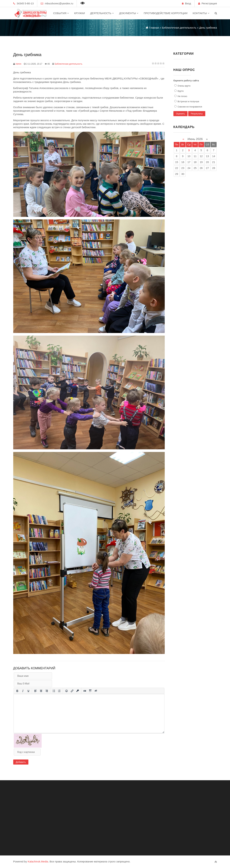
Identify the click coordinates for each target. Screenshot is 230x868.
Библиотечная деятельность (68, 64)
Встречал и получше (188, 101)
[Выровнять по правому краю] (47, 691)
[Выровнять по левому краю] (36, 691)
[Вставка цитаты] (85, 691)
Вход (188, 3)
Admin (18, 64)
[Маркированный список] (54, 691)
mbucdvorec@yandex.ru (59, 3)
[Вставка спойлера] (90, 691)
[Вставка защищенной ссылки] (78, 691)
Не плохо (182, 96)
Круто (180, 91)
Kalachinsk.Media (38, 861)
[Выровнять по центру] (41, 691)
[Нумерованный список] (59, 691)
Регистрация (209, 3)
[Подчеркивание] (28, 691)
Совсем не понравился (190, 107)
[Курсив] (23, 691)
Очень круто (184, 86)
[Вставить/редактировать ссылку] (72, 691)
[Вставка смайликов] (67, 691)
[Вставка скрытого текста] (96, 691)
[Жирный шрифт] (17, 691)
